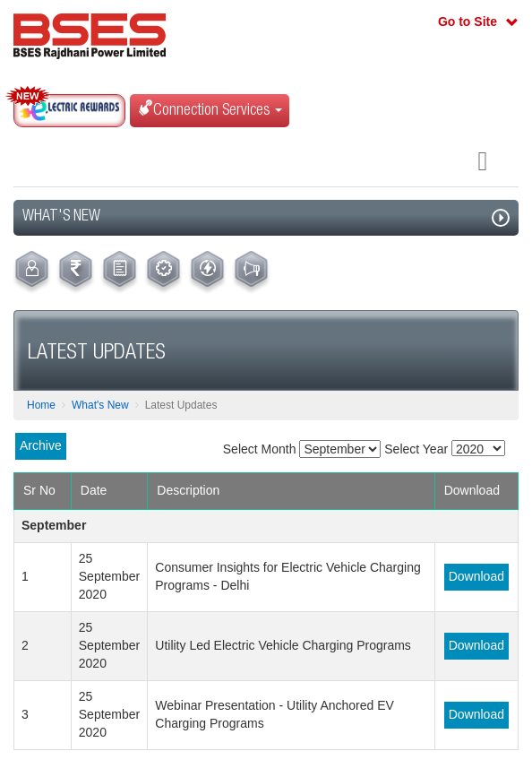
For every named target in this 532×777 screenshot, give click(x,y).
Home (41, 405)
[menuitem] (32, 272)
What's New (100, 405)
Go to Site (468, 22)
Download (476, 576)
